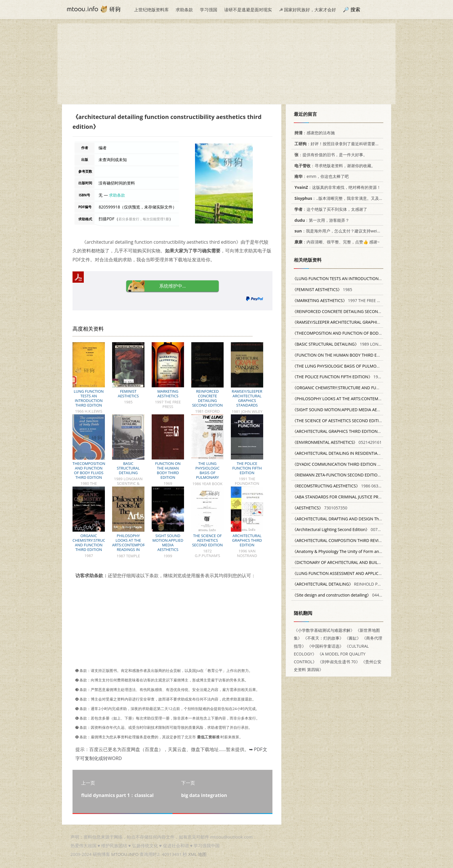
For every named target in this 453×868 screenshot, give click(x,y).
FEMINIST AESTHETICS (128, 394)
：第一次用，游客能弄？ (321, 220)
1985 (322, 289)
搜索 (355, 9)
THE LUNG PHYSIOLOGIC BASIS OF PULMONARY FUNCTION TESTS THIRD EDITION (207, 475)
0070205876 (343, 529)
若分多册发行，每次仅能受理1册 (144, 219)
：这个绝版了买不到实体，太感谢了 (330, 209)
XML (192, 854)
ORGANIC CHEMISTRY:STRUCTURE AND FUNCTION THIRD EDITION (93, 543)
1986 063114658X (343, 486)
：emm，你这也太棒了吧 (321, 176)
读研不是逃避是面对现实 (248, 10)
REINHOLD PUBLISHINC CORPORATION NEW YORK (371, 584)
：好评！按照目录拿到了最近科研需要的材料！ (342, 144)
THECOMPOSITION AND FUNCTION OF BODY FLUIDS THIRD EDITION (89, 470)
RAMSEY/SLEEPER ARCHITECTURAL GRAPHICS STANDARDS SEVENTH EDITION (247, 401)
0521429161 (337, 442)
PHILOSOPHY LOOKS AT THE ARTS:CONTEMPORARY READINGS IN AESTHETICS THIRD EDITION (132, 547)
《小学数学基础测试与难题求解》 (324, 630)
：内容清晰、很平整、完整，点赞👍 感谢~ (336, 242)
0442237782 (344, 595)
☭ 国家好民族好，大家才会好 (308, 10)
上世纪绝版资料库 (151, 10)
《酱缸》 (353, 638)
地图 (202, 854)
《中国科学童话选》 (325, 646)
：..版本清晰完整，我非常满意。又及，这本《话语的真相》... (358, 198)
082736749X (359, 519)
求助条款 (184, 10)
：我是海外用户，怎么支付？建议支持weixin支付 (341, 231)
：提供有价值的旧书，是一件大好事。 (330, 155)
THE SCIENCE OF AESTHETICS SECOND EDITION (207, 540)
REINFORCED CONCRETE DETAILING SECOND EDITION (207, 398)
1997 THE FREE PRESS (340, 300)
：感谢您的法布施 (314, 133)
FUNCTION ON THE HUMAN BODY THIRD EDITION (168, 470)
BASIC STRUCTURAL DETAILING (128, 468)
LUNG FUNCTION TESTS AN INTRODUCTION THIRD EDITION (89, 398)
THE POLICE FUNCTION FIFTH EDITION (247, 468)
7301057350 (320, 508)
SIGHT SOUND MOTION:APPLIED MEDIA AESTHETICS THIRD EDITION (168, 545)
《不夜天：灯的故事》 (323, 638)
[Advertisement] (226, 64)
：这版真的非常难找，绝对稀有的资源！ (337, 187)
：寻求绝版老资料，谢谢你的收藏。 (334, 166)
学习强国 (209, 10)
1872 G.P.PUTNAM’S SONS (366, 421)
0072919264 (372, 551)
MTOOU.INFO (125, 854)
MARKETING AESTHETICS (168, 394)
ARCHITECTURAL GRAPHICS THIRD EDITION (247, 540)
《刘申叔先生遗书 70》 (339, 662)
